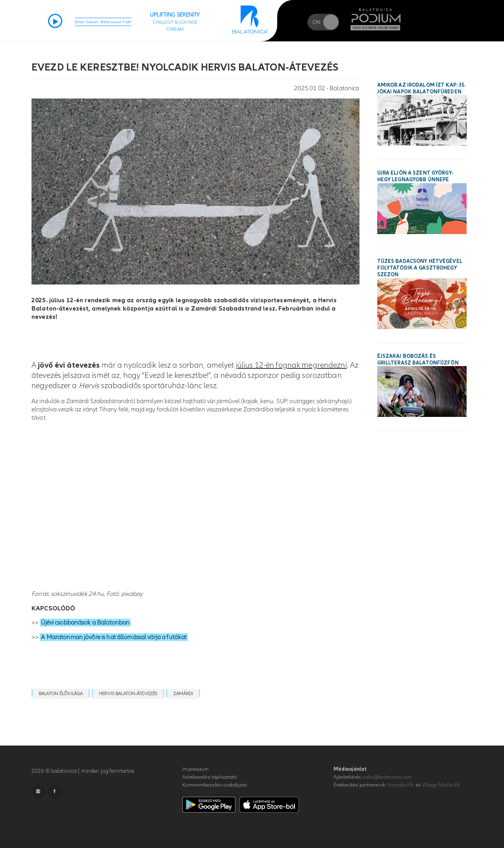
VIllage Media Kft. (441, 785)
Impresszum (195, 769)
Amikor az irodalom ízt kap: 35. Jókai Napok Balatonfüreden (422, 88)
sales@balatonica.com (387, 777)
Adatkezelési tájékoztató (209, 777)
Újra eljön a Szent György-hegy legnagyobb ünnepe (415, 176)
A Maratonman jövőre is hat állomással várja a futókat (114, 637)
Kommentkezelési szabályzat (214, 785)
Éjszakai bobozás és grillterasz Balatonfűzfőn (418, 360)
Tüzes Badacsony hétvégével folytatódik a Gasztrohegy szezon (420, 268)
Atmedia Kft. (401, 785)
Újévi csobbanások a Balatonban (85, 623)
